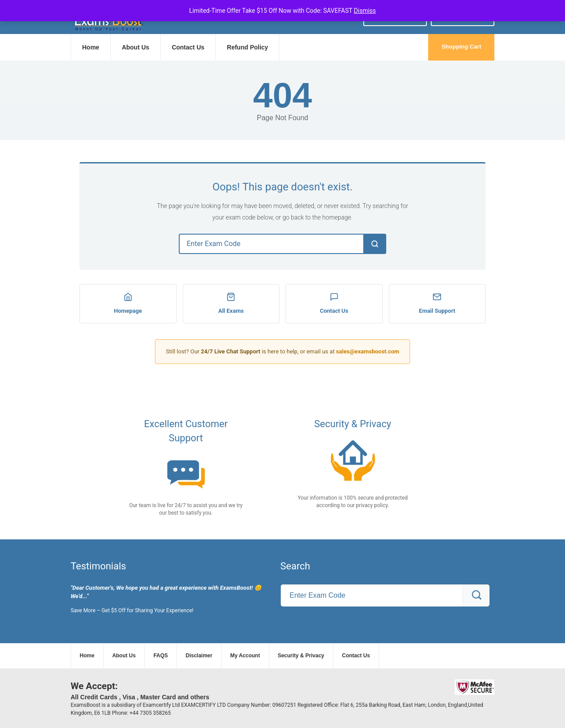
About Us (136, 47)
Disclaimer (199, 656)
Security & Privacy (301, 656)
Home (91, 47)
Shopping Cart (461, 47)
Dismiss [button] (365, 11)
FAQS (161, 656)
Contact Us (188, 47)
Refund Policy (247, 47)
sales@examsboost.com (367, 351)
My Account (245, 656)
